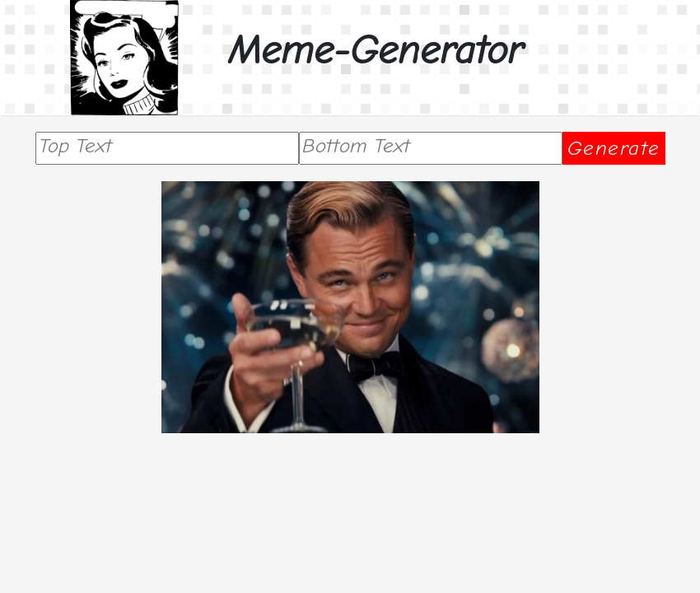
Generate (614, 148)
